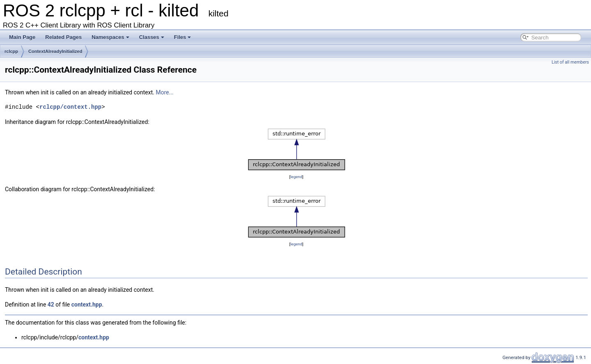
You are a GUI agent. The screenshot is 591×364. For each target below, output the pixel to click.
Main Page (22, 37)
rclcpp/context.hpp (70, 107)
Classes (152, 37)
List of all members (570, 62)
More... (164, 92)
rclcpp (11, 51)
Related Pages (63, 37)
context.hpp (87, 304)
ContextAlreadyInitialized (55, 51)
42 (51, 304)
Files (183, 37)
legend (296, 177)
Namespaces (110, 37)
